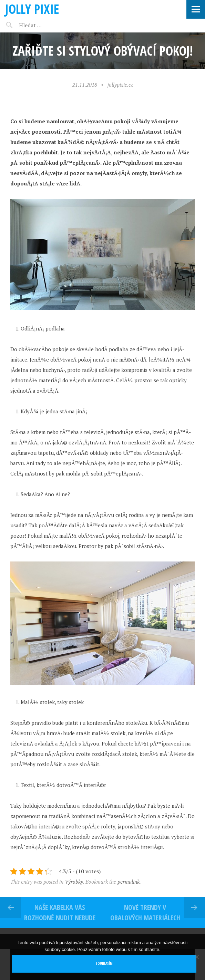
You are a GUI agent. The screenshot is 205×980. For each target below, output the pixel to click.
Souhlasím (104, 964)
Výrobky (74, 882)
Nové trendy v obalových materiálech (145, 912)
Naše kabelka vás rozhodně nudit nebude (60, 912)
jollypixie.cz (120, 85)
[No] (196, 957)
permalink (129, 882)
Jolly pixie (32, 9)
